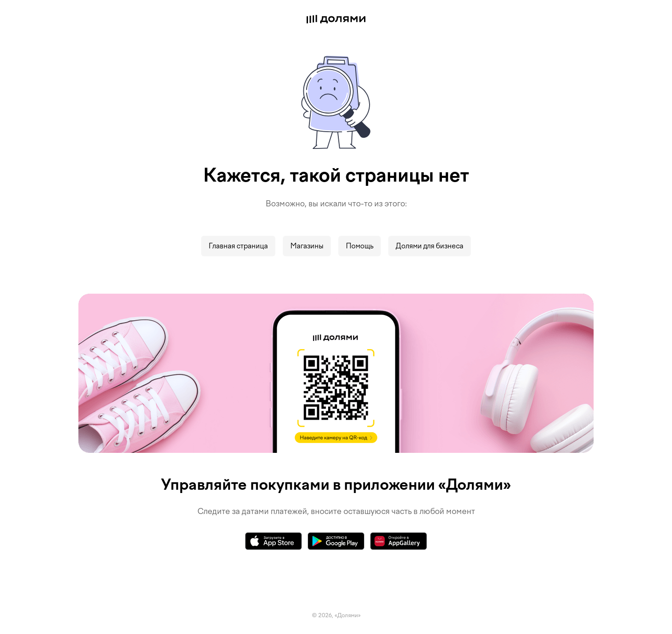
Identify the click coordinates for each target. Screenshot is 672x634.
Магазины (307, 246)
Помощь (360, 246)
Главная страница (238, 246)
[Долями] (336, 20)
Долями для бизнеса (430, 246)
